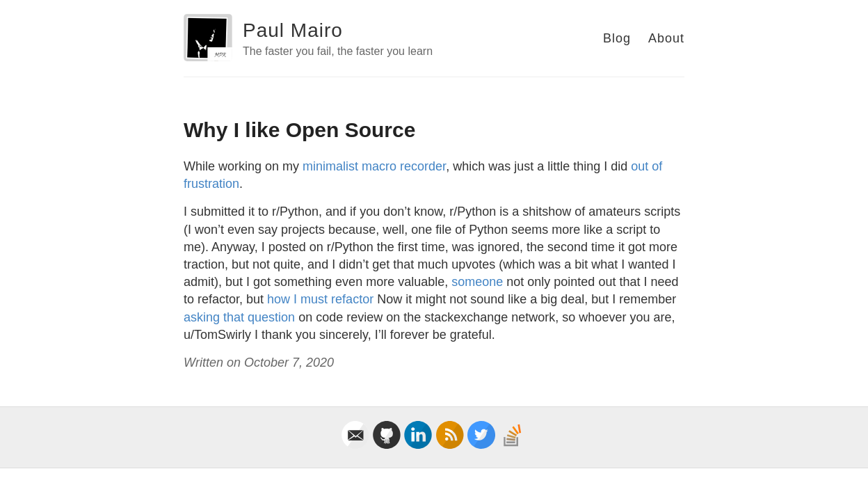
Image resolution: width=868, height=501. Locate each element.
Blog (617, 38)
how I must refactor (320, 299)
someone (477, 282)
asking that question (241, 317)
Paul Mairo (293, 30)
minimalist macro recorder (374, 166)
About (666, 38)
